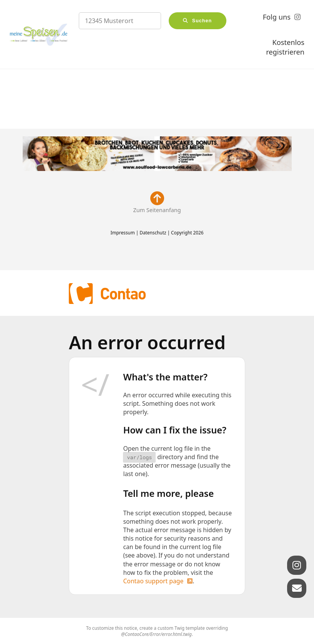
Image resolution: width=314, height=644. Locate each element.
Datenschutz (153, 232)
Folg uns (277, 17)
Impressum (122, 232)
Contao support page (153, 581)
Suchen (202, 21)
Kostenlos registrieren (285, 47)
